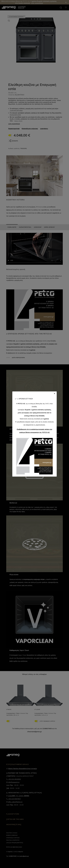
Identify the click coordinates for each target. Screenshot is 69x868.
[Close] (55, 393)
